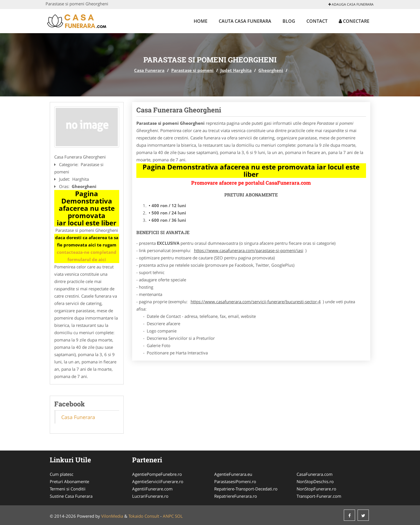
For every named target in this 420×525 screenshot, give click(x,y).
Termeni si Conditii (68, 489)
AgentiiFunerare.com (152, 489)
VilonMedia (112, 516)
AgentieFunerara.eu (233, 474)
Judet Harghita (236, 70)
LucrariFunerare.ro (150, 496)
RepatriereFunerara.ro (236, 496)
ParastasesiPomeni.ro (235, 481)
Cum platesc (62, 474)
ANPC (168, 516)
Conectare (354, 21)
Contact (317, 21)
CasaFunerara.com (315, 474)
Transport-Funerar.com (319, 496)
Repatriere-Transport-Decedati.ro (246, 489)
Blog (289, 21)
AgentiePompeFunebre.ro (157, 474)
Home (201, 21)
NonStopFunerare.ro (316, 489)
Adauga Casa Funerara (351, 4)
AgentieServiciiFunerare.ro (158, 481)
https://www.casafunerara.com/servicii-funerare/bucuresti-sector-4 (256, 302)
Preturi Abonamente (69, 481)
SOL (179, 516)
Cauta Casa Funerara (245, 21)
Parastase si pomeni (192, 70)
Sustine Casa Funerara (71, 496)
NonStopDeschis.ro (315, 481)
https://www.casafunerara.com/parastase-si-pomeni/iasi (249, 250)
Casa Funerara (149, 70)
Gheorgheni (271, 70)
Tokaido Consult (144, 516)
